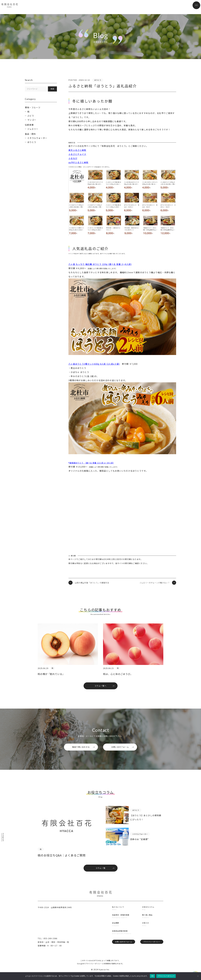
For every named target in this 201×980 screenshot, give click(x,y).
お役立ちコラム (149, 913)
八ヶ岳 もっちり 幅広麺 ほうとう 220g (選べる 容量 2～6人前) (100, 264)
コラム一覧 (100, 874)
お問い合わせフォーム (123, 950)
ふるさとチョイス (77, 154)
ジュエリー (33, 129)
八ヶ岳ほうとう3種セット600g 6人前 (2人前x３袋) (94, 364)
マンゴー (32, 120)
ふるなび (73, 158)
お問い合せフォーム (120, 750)
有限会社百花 (17, 7)
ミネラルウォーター (37, 138)
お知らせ (146, 930)
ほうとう (32, 142)
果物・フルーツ (33, 107)
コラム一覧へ (100, 688)
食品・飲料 (30, 134)
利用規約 (107, 970)
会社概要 (115, 930)
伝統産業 (29, 125)
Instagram (4, 837)
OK (152, 976)
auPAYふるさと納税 (78, 162)
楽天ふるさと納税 (77, 150)
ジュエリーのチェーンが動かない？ (155, 583)
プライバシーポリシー (151, 950)
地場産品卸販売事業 (120, 939)
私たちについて (118, 913)
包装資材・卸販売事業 (121, 922)
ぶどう (31, 116)
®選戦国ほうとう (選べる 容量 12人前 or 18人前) (91, 463)
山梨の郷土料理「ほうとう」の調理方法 (92, 583)
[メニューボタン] (193, 7)
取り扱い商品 (148, 922)
